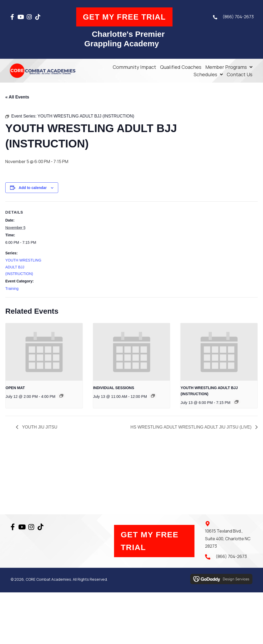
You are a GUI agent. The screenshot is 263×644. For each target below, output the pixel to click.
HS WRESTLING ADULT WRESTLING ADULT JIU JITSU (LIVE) (192, 427)
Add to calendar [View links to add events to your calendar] (33, 187)
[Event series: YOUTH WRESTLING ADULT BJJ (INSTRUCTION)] (237, 402)
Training (12, 288)
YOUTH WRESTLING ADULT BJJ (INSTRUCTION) (23, 267)
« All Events (17, 97)
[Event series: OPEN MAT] (61, 396)
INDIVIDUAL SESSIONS (114, 388)
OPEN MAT (15, 388)
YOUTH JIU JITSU (39, 427)
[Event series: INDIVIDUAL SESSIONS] (153, 396)
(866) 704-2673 (237, 17)
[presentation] (44, 352)
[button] (13, 17)
